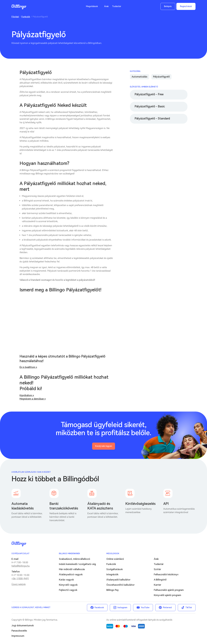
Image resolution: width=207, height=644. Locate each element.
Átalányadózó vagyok (71, 574)
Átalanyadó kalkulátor (118, 580)
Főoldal (15, 17)
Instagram (122, 607)
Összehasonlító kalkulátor (120, 585)
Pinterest (167, 607)
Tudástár (117, 6)
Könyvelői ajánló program (167, 595)
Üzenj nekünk (19, 584)
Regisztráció (186, 6)
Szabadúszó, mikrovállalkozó (75, 559)
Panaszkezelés (19, 631)
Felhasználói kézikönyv (166, 574)
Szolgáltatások (115, 569)
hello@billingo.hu (21, 566)
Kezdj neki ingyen (104, 446)
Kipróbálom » (27, 395)
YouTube (145, 607)
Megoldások (92, 6)
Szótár (157, 569)
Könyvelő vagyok (68, 585)
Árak (106, 6)
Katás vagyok (66, 580)
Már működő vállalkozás (72, 569)
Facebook (99, 607)
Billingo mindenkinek (70, 554)
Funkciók (26, 17)
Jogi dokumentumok (23, 626)
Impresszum (18, 636)
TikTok (189, 607)
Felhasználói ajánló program (169, 590)
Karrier (157, 585)
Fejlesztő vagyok (68, 590)
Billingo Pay (113, 590)
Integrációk (112, 574)
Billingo (19, 7)
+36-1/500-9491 (20, 579)
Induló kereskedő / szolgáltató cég (77, 564)
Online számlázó (115, 559)
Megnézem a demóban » (33, 399)
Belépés (168, 6)
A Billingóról (160, 580)
